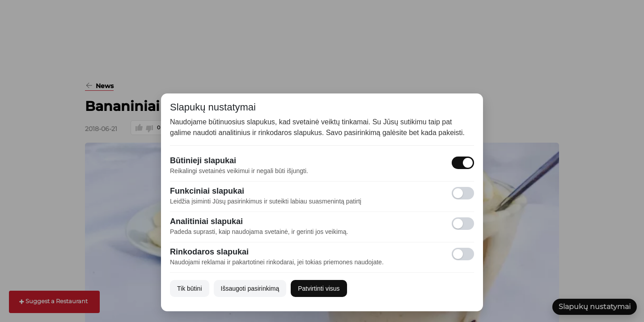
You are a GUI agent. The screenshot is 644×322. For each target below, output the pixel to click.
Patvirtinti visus (319, 288)
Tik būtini (190, 288)
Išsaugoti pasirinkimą (250, 288)
